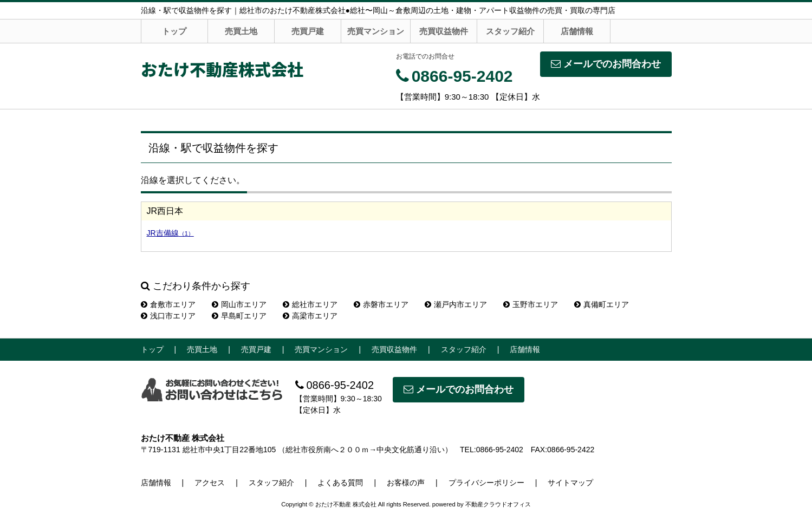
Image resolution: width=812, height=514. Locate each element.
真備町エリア (602, 304)
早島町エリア (239, 316)
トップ (174, 31)
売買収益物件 (444, 31)
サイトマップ (570, 483)
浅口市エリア (168, 316)
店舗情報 (577, 31)
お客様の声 (406, 483)
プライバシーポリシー (486, 483)
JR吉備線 (170, 233)
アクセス (210, 483)
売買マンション (376, 31)
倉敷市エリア (168, 304)
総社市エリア (310, 304)
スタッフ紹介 (510, 31)
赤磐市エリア (381, 304)
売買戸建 (308, 31)
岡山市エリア (239, 304)
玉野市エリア (531, 304)
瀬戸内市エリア (456, 304)
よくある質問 (340, 483)
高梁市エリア (310, 316)
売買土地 (241, 31)
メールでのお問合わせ (606, 64)
